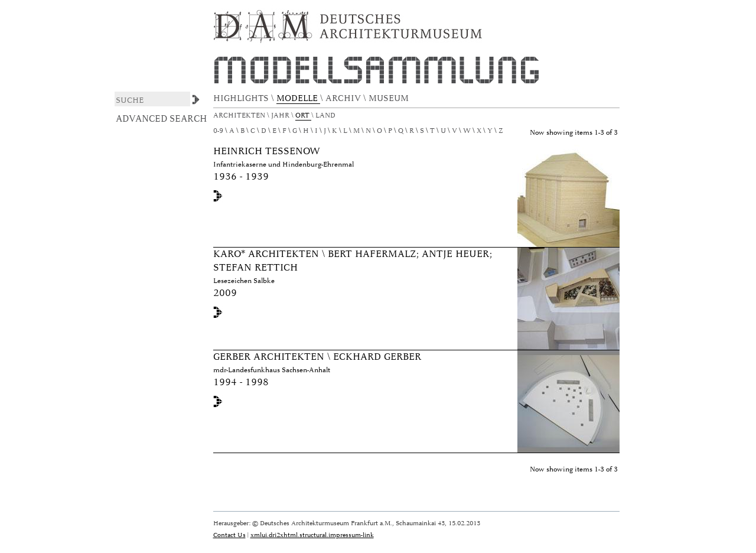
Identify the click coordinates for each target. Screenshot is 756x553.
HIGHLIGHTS (242, 98)
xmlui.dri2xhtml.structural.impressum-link (312, 535)
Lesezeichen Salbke (244, 281)
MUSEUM (390, 98)
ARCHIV (344, 98)
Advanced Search (162, 119)
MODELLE (298, 98)
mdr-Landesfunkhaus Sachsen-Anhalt (272, 370)
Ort (303, 116)
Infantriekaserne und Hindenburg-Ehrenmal (283, 165)
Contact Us (229, 535)
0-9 (218, 131)
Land (326, 116)
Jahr (281, 116)
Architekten (240, 116)
